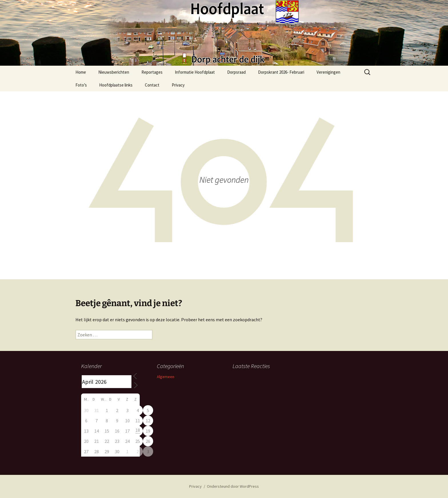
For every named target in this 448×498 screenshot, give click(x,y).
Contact (152, 85)
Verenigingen (328, 72)
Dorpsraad (236, 72)
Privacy (178, 85)
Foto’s (81, 85)
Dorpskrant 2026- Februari (281, 72)
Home (81, 72)
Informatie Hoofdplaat (195, 72)
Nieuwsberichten (114, 72)
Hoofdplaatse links (116, 85)
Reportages (152, 72)
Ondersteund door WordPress (233, 486)
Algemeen (166, 377)
